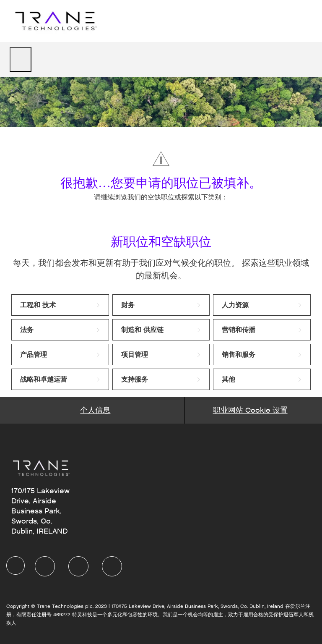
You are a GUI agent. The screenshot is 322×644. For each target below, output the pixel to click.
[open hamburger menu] (21, 59)
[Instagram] (112, 566)
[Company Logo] (55, 21)
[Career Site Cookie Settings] (250, 410)
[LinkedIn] (45, 566)
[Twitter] (78, 566)
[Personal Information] (95, 410)
